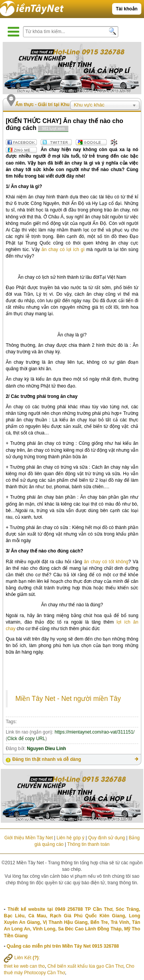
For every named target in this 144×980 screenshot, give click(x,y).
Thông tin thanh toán (88, 844)
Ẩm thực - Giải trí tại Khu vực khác (53, 105)
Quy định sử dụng (106, 838)
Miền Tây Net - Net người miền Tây (68, 699)
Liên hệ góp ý (70, 838)
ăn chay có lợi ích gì (63, 250)
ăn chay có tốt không (106, 562)
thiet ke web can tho (24, 966)
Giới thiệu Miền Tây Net (28, 838)
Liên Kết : (22, 958)
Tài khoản (127, 9)
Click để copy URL (26, 739)
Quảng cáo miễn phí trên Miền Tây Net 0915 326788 (63, 946)
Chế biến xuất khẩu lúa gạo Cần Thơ (85, 966)
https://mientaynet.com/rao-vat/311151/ (94, 732)
